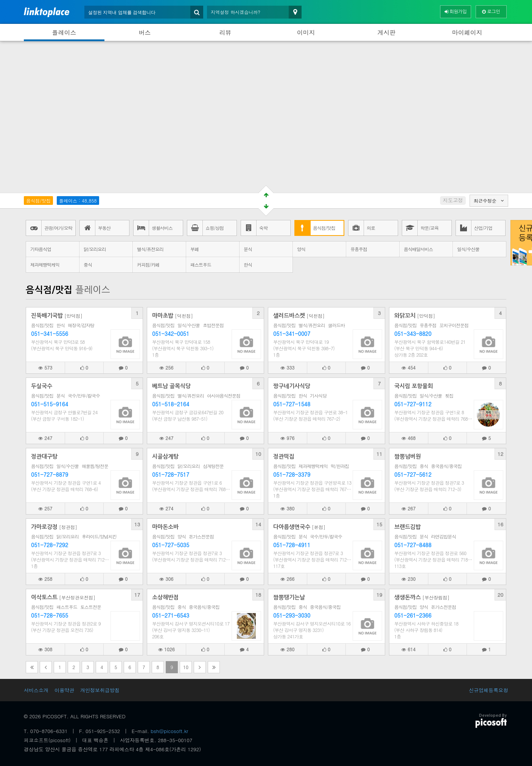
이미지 (306, 32)
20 (501, 595)
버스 (145, 32)
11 (380, 454)
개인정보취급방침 (100, 690)
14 (258, 524)
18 (258, 595)
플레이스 (64, 32)
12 (501, 454)
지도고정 (453, 200)
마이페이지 (467, 32)
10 (258, 454)
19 (380, 595)
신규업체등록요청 (488, 690)
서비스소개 (36, 690)
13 (137, 524)
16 (501, 524)
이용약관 (64, 690)
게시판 (387, 32)
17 (137, 595)
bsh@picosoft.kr (169, 731)
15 (380, 524)
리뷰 (226, 32)
